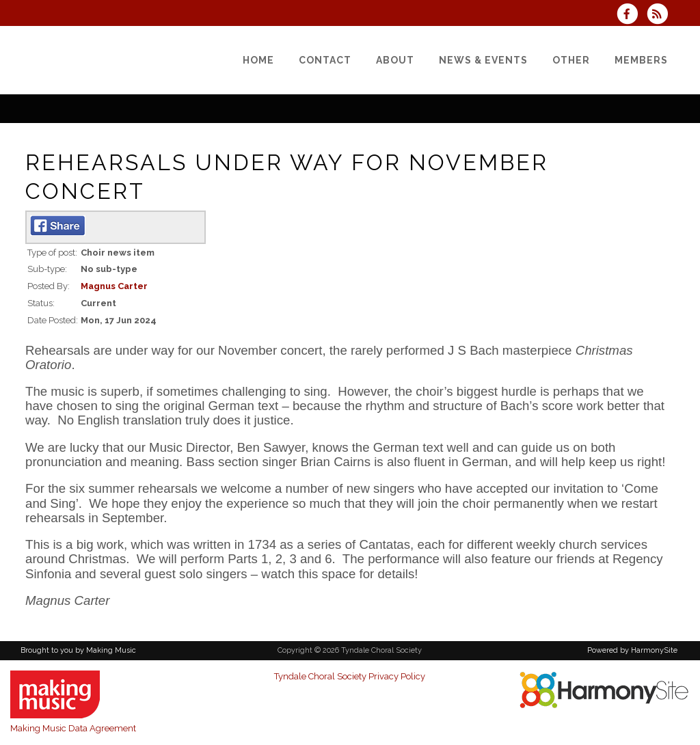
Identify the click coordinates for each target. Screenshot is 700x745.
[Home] (258, 60)
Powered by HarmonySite (632, 650)
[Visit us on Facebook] (632, 15)
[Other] (571, 60)
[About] (395, 60)
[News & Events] (483, 60)
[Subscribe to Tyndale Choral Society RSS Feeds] (661, 15)
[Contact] (325, 60)
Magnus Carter (114, 286)
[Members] (641, 60)
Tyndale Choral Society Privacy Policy (350, 676)
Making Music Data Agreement (73, 728)
